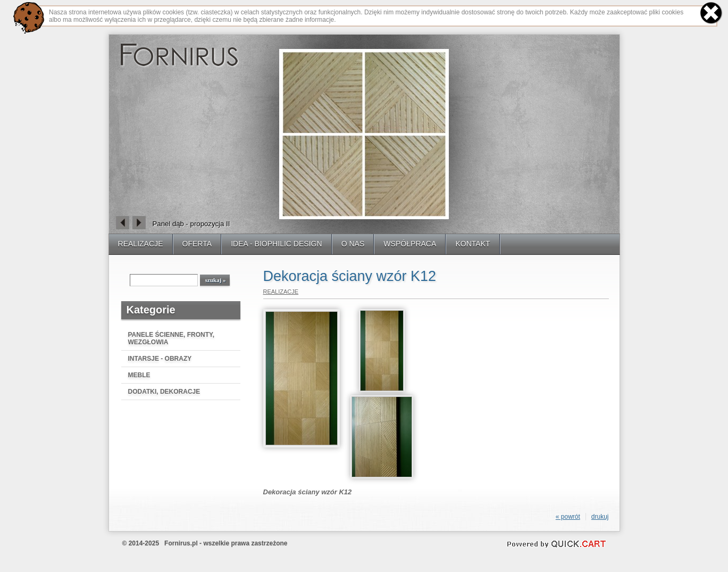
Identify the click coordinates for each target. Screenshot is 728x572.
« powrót (568, 517)
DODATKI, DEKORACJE (164, 392)
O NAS (353, 244)
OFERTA (197, 244)
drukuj (600, 517)
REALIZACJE (141, 244)
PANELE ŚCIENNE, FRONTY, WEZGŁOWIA (171, 338)
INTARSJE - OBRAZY (160, 359)
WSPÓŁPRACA (410, 244)
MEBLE (139, 375)
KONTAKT (472, 244)
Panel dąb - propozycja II (191, 224)
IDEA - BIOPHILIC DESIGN (277, 244)
